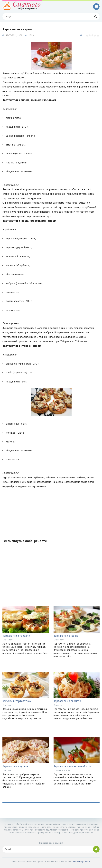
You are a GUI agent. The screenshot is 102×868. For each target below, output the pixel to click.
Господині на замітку (62, 770)
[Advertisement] (51, 512)
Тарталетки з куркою (16, 766)
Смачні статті (8, 640)
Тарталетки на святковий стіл (72, 766)
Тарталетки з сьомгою (68, 701)
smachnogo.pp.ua (81, 862)
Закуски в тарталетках (17, 701)
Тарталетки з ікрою (66, 636)
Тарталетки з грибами (16, 636)
